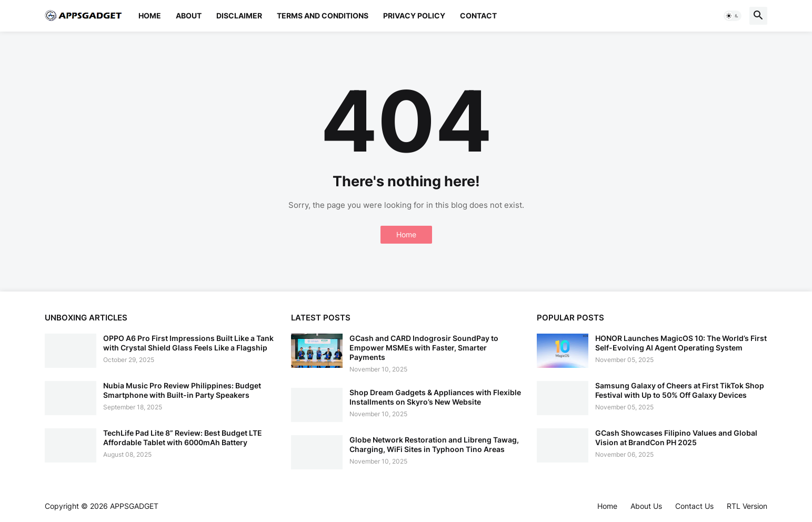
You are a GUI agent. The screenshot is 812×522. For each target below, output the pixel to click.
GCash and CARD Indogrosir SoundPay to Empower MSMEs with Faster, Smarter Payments (424, 348)
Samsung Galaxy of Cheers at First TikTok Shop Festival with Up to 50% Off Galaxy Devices (680, 390)
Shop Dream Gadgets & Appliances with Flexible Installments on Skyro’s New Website (435, 397)
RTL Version (747, 506)
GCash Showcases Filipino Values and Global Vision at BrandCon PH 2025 (676, 438)
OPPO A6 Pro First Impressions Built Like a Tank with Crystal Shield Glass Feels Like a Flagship (188, 343)
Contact (478, 16)
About (189, 16)
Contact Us (694, 506)
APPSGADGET (134, 506)
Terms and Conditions (323, 16)
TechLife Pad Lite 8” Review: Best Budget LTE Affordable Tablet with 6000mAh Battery (183, 438)
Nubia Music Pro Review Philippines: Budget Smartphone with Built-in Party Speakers (182, 390)
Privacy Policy (414, 16)
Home (150, 16)
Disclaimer (239, 16)
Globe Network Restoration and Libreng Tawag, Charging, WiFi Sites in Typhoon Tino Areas (434, 444)
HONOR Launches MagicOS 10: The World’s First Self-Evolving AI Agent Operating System (681, 343)
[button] (733, 16)
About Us (646, 506)
